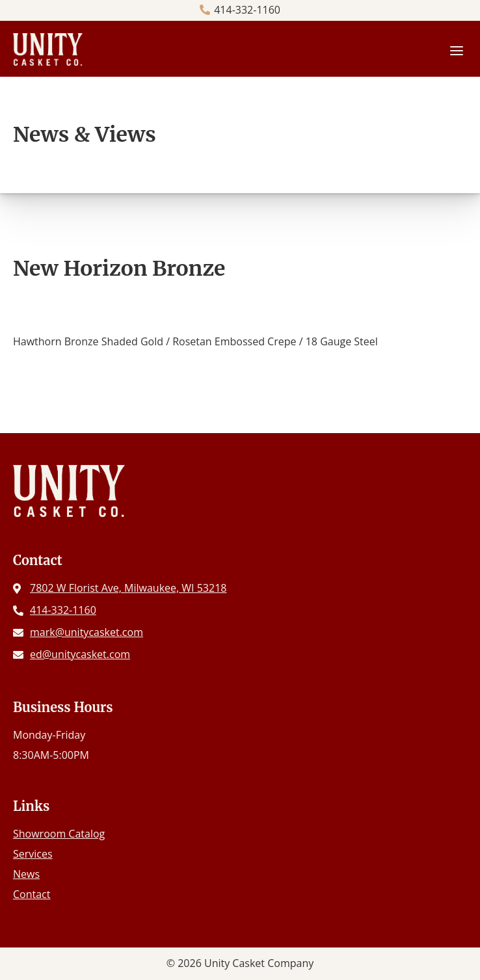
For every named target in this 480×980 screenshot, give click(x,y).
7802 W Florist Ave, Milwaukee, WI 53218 (128, 588)
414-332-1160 (247, 10)
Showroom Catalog (59, 834)
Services (33, 854)
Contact (32, 894)
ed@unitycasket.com (80, 654)
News (26, 874)
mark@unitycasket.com (87, 632)
